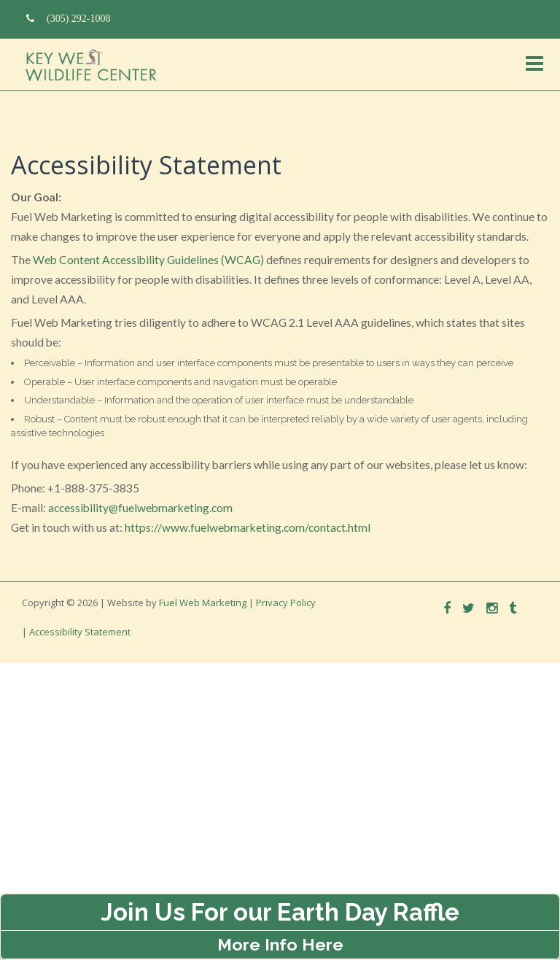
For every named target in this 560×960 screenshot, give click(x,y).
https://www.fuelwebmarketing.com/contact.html (248, 527)
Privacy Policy (286, 603)
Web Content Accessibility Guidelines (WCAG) (148, 260)
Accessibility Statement (80, 632)
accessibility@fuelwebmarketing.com (140, 508)
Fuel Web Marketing (203, 603)
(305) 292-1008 (69, 18)
